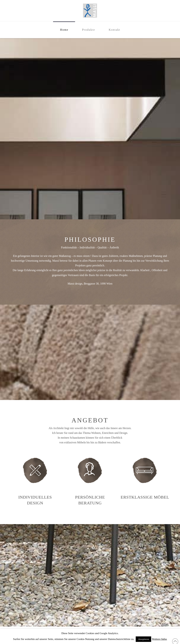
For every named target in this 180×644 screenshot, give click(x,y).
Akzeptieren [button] (143, 639)
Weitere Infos (159, 639)
